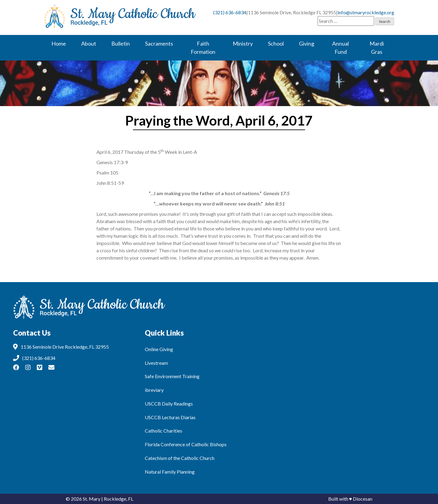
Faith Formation (203, 48)
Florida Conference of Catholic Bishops (186, 444)
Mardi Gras (377, 48)
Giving (307, 43)
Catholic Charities (163, 431)
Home (59, 43)
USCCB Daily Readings (169, 404)
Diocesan (363, 499)
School (276, 43)
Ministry (243, 43)
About (89, 43)
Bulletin (121, 43)
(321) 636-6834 (230, 12)
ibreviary (154, 390)
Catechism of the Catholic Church (180, 458)
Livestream (156, 363)
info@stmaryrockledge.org (366, 12)
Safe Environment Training (172, 376)
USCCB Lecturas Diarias (170, 417)
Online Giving (159, 349)
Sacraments (159, 43)
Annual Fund (341, 48)
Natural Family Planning (170, 472)
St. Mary (92, 499)
